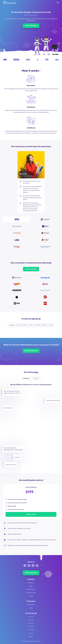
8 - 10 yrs (31, 620)
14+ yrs (31, 636)
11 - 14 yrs (31, 630)
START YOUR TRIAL (31, 26)
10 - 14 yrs (31, 627)
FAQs (31, 608)
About (31, 586)
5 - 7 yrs (31, 617)
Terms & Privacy (31, 589)
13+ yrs (31, 633)
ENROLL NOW (31, 514)
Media (31, 596)
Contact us (31, 583)
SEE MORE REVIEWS (31, 351)
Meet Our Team (31, 593)
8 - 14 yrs (31, 623)
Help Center (31, 605)
